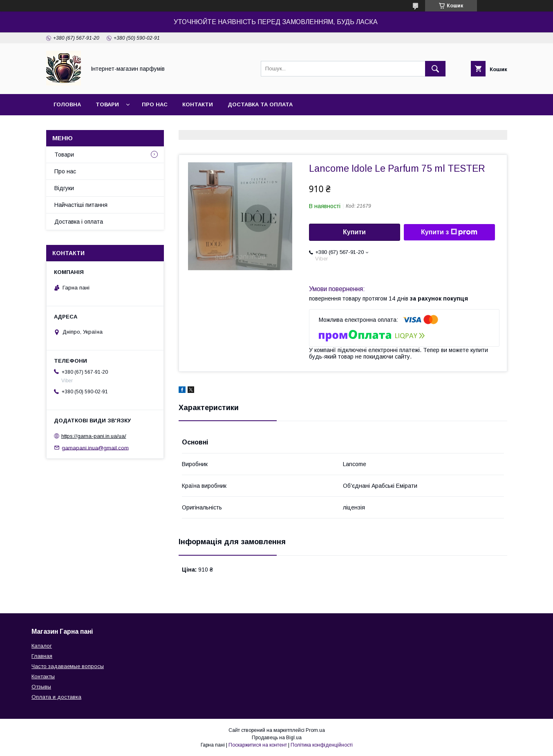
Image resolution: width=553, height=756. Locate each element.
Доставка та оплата (260, 104)
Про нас (155, 104)
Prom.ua (315, 730)
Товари (107, 104)
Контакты (43, 676)
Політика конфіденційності (322, 745)
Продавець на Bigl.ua (277, 738)
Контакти (198, 104)
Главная (42, 656)
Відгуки (64, 188)
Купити (354, 232)
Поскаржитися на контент (258, 745)
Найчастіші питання (81, 205)
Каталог (42, 646)
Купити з (449, 232)
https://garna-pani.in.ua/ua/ (94, 436)
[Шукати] (435, 69)
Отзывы (41, 687)
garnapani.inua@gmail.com (95, 448)
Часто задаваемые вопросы (68, 666)
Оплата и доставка (56, 697)
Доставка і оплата (79, 222)
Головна (67, 104)
